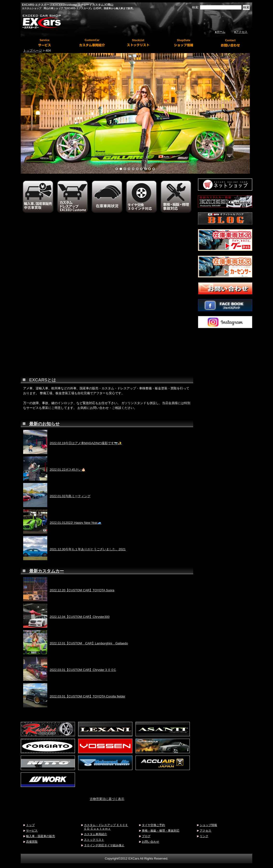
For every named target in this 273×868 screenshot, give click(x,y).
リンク (204, 836)
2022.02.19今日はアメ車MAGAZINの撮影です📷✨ (86, 443)
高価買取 (32, 842)
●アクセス (241, 32)
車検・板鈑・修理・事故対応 (161, 830)
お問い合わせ (150, 842)
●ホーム (220, 32)
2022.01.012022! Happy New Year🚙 (75, 523)
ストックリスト (94, 840)
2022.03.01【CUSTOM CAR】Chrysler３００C (83, 670)
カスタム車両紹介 (96, 834)
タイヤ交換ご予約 (153, 825)
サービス (32, 830)
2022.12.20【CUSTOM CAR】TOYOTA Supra (82, 590)
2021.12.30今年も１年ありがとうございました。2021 (88, 549)
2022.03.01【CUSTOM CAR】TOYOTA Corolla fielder (88, 696)
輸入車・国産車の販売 (41, 836)
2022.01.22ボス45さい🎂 (68, 470)
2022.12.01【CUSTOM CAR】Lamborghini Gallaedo (89, 643)
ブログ (146, 836)
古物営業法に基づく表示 (107, 799)
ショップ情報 (208, 825)
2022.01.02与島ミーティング (70, 496)
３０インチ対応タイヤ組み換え (104, 845)
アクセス (205, 830)
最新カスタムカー (47, 571)
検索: (196, 7)
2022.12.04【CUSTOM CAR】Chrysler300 (80, 617)
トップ (30, 825)
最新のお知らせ (44, 424)
